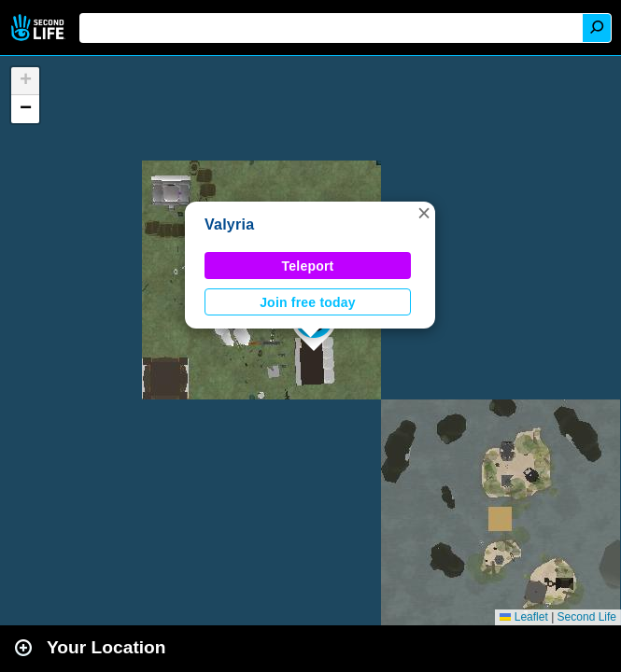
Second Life (40, 28)
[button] (424, 213)
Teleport (308, 266)
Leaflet (523, 617)
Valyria (229, 224)
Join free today (308, 302)
